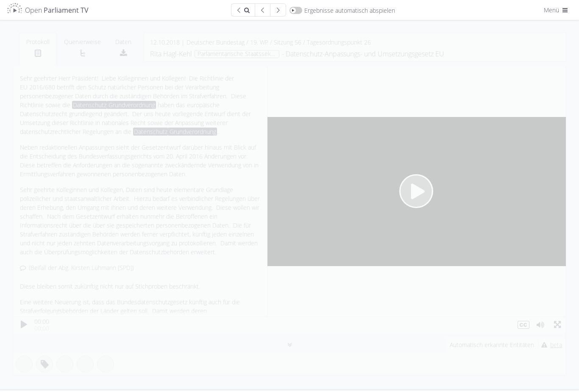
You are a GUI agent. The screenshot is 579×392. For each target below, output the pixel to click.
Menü (557, 10)
